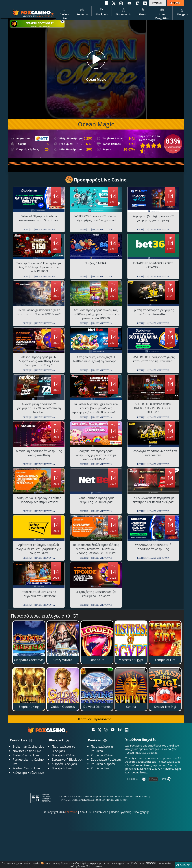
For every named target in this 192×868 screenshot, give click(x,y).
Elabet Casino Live (26, 755)
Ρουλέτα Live (100, 768)
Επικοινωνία (101, 812)
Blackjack (102, 12)
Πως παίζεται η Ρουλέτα (102, 749)
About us (85, 812)
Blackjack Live (62, 768)
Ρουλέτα (82, 12)
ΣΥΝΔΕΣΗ (158, 3)
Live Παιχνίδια (162, 13)
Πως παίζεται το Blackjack (63, 749)
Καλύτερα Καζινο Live (28, 773)
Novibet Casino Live (27, 751)
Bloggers (182, 12)
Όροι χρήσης (141, 812)
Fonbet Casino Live (26, 768)
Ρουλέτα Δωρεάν (103, 764)
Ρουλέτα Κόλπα (102, 755)
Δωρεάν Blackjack (64, 764)
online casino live (46, 16)
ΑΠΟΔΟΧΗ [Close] (183, 865)
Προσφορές (123, 12)
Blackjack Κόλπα (63, 755)
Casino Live (64, 13)
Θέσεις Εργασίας (121, 812)
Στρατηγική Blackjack (67, 759)
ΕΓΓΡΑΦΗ (175, 3)
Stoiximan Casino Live (28, 746)
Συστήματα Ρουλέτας (106, 759)
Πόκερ (143, 12)
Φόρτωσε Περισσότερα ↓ (96, 719)
